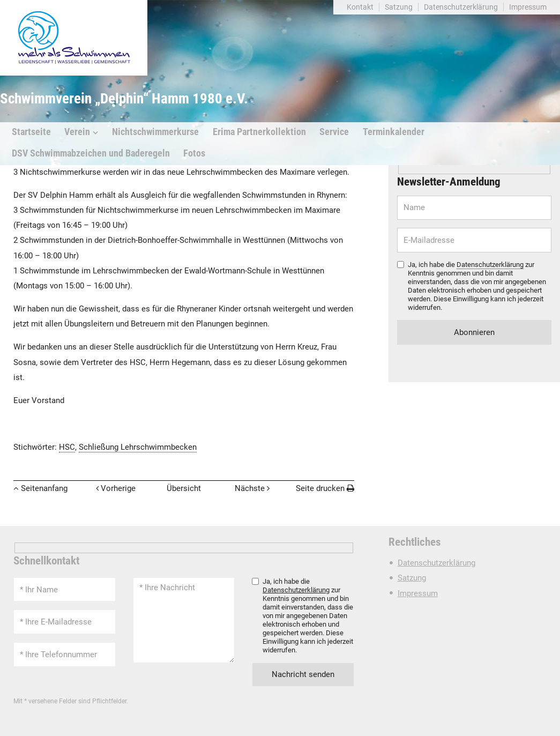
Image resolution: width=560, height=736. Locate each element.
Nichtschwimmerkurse (155, 132)
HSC (67, 447)
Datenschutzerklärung (461, 7)
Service (334, 132)
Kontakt (360, 7)
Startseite (31, 132)
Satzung (399, 7)
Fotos (194, 153)
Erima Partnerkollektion (259, 132)
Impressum (528, 7)
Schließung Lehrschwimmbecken (138, 447)
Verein (77, 132)
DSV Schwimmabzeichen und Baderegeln (91, 153)
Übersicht (184, 488)
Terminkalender (394, 132)
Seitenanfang (44, 488)
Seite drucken (320, 488)
